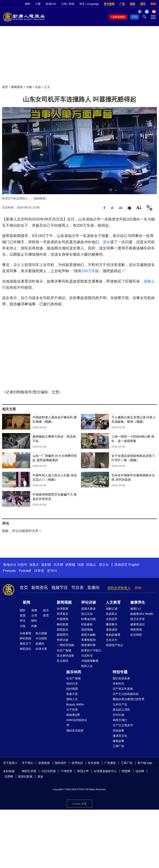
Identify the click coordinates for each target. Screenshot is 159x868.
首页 (5, 87)
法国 (81, 565)
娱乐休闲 (74, 672)
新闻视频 (64, 602)
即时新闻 (25, 638)
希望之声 (83, 771)
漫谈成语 (112, 630)
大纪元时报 (48, 771)
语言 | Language (89, 4)
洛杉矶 (46, 565)
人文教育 (113, 602)
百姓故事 (118, 731)
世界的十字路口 (91, 650)
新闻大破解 (88, 635)
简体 (72, 4)
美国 (23, 615)
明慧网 (126, 771)
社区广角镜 (64, 650)
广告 (122, 4)
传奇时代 (118, 684)
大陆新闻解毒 (90, 661)
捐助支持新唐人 (119, 588)
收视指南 (44, 763)
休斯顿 (70, 565)
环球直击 (63, 614)
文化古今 (112, 640)
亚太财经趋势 (65, 656)
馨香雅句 (112, 624)
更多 (40, 777)
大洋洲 (58, 565)
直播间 (93, 587)
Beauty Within (75, 704)
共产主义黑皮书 (123, 725)
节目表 (77, 587)
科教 (34, 626)
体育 (46, 615)
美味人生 (72, 699)
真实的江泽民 (121, 710)
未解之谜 (112, 609)
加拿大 (34, 565)
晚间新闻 (63, 624)
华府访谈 (63, 640)
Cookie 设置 (79, 804)
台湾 (34, 615)
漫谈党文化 (120, 736)
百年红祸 (118, 715)
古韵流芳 (112, 619)
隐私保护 (61, 763)
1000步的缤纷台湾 (77, 723)
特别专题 (120, 672)
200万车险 (90, 271)
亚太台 (104, 565)
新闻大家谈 (88, 609)
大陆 (29, 87)
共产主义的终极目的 (126, 694)
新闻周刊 (63, 635)
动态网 (140, 771)
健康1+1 (136, 609)
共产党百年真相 (123, 689)
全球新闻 (63, 609)
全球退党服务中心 (105, 771)
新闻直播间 (119, 17)
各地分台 (51, 4)
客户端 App (145, 763)
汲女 (106, 242)
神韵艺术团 (29, 771)
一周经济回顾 (65, 645)
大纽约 (22, 565)
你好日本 (72, 684)
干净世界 (66, 771)
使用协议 (77, 763)
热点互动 (87, 614)
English (134, 565)
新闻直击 (63, 630)
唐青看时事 (88, 645)
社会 (38, 87)
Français (9, 571)
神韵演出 (25, 649)
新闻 (26, 602)
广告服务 (110, 763)
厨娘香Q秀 (73, 715)
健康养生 (138, 602)
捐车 (143, 4)
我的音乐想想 (75, 731)
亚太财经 (63, 661)
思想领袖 (87, 630)
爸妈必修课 (113, 635)
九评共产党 (120, 704)
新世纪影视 (25, 777)
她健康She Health (142, 614)
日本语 (39, 571)
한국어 (52, 571)
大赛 (38, 4)
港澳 (34, 610)
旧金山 (91, 565)
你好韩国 (72, 689)
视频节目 (60, 587)
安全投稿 (94, 763)
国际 (23, 610)
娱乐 (46, 610)
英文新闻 (109, 4)
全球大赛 (41, 649)
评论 (23, 621)
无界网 (9, 777)
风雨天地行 (120, 720)
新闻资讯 (17, 87)
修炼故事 (118, 741)
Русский (25, 571)
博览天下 (25, 644)
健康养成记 (137, 624)
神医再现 (136, 630)
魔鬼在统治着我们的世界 (129, 699)
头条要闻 (25, 633)
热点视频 (41, 633)
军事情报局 (88, 640)
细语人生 (87, 666)
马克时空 (87, 656)
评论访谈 (89, 602)
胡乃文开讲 (137, 619)
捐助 (132, 4)
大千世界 (72, 710)
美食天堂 (72, 694)
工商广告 (118, 746)
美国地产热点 (114, 645)
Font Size (139, 207)
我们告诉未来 (121, 678)
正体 (64, 4)
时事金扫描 (88, 619)
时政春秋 (87, 624)
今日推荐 (41, 638)
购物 (153, 4)
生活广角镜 (73, 678)
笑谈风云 (112, 614)
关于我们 (28, 763)
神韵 (28, 4)
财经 (34, 621)
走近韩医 (136, 635)
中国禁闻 (63, 619)
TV (135, 17)
